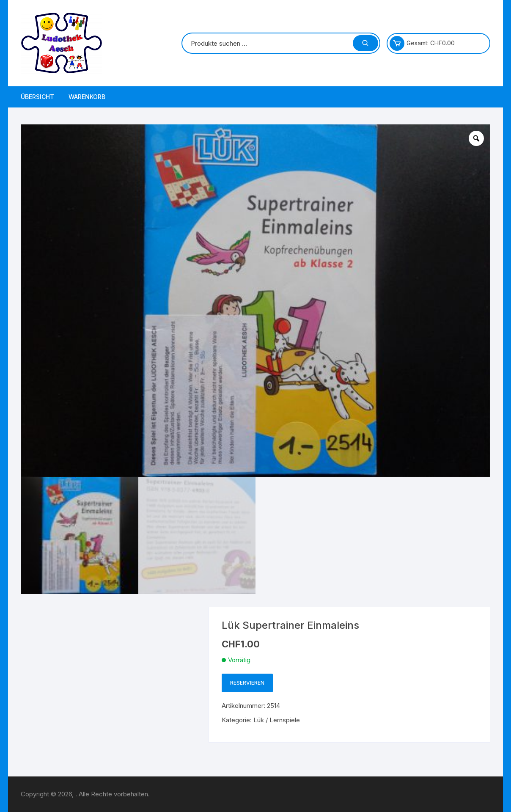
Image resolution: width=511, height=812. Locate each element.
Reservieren (247, 683)
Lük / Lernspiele (277, 720)
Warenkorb (87, 97)
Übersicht (37, 97)
